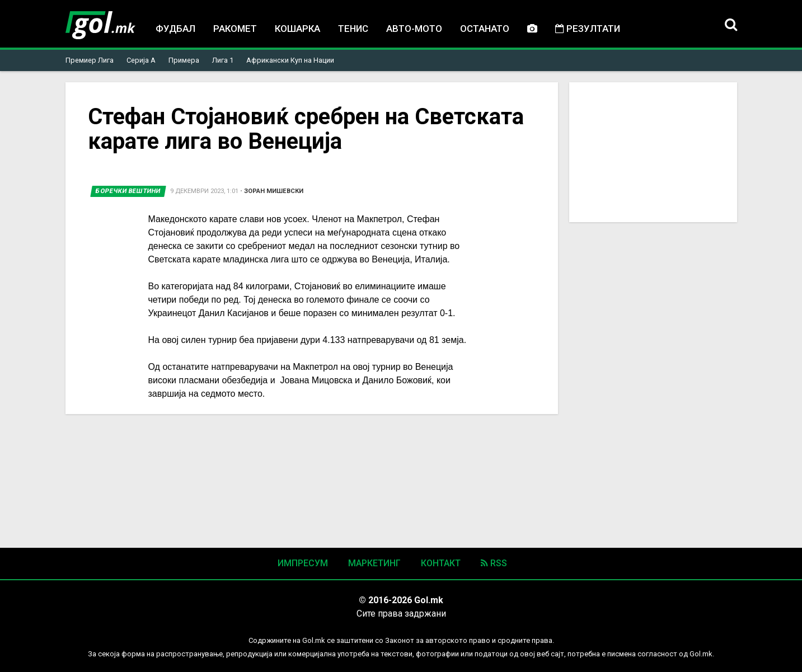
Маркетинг (374, 563)
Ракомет (235, 29)
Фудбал (175, 29)
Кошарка (297, 29)
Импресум (303, 563)
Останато (485, 29)
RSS (494, 563)
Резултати (588, 29)
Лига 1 (223, 60)
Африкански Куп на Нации (290, 60)
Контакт (441, 563)
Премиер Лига (90, 60)
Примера (184, 60)
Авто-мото (414, 29)
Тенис (353, 29)
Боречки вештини (128, 191)
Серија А (141, 60)
